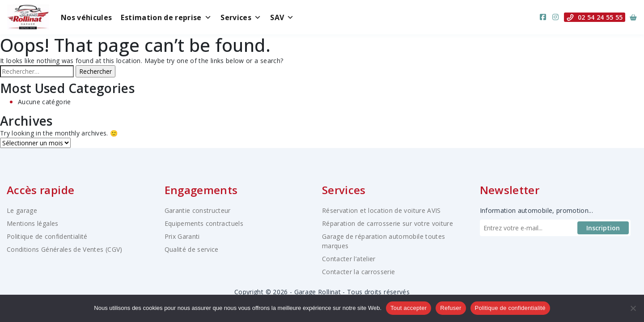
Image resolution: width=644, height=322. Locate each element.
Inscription (603, 228)
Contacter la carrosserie (358, 272)
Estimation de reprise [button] (166, 17)
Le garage (22, 210)
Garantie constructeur (198, 210)
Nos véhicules (87, 17)
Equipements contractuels (204, 223)
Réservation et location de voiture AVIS (381, 210)
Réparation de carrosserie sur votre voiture (388, 223)
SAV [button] (282, 17)
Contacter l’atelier (349, 259)
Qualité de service (192, 249)
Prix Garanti (182, 236)
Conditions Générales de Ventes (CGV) (65, 249)
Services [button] (241, 17)
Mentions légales (33, 223)
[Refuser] (633, 308)
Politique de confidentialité (47, 236)
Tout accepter (409, 308)
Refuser (451, 308)
